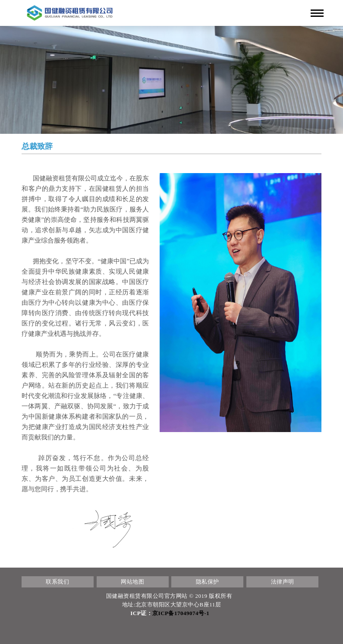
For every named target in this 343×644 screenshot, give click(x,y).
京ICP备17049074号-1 (181, 613)
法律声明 (283, 582)
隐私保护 (208, 582)
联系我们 (57, 582)
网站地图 (132, 582)
